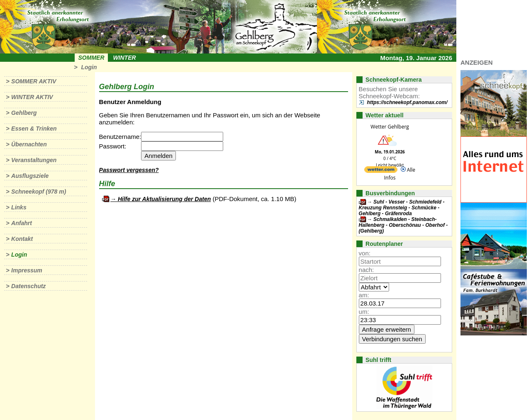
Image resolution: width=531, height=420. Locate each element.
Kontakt (22, 239)
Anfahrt (22, 223)
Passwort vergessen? (129, 170)
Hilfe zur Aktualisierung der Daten (164, 199)
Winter (124, 58)
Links (19, 207)
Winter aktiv (32, 97)
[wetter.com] (381, 171)
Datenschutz (28, 286)
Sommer (91, 58)
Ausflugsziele (30, 176)
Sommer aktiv (34, 81)
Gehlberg (24, 113)
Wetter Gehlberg (390, 127)
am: (364, 295)
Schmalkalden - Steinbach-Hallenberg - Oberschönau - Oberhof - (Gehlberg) (403, 225)
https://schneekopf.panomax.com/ (407, 102)
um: (364, 312)
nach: (367, 270)
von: (365, 253)
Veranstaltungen (34, 160)
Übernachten (29, 144)
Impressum (27, 270)
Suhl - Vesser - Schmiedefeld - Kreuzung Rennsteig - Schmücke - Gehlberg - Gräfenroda (402, 208)
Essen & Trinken (34, 129)
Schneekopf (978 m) (39, 192)
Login (89, 67)
